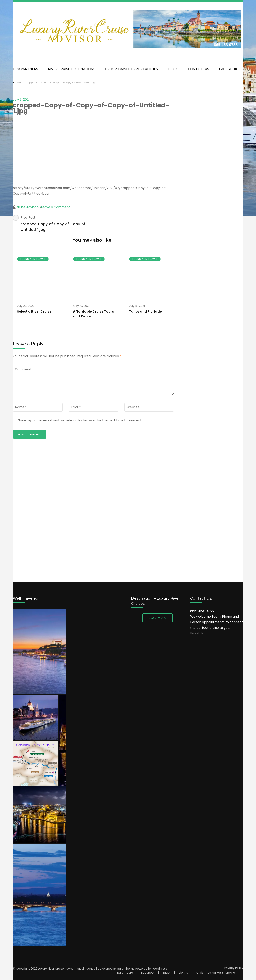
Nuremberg (125, 973)
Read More (157, 618)
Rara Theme (126, 969)
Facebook (228, 69)
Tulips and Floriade (145, 312)
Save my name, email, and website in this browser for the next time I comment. (80, 420)
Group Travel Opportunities (131, 69)
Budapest (148, 973)
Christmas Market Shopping (216, 973)
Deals (173, 69)
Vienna (183, 973)
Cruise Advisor (27, 207)
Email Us (197, 633)
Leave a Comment (55, 207)
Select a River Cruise (34, 312)
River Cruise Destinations (72, 69)
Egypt (166, 973)
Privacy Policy (234, 968)
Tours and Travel (33, 259)
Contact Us (199, 69)
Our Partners (25, 69)
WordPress (160, 969)
